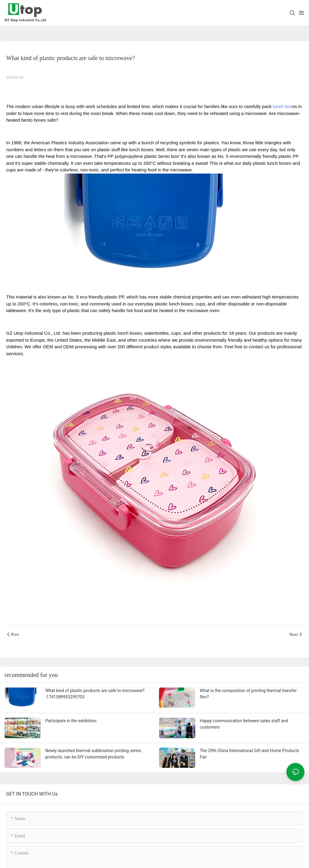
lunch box (282, 106)
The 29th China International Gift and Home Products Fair (249, 754)
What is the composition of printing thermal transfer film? (248, 694)
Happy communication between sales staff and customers (244, 724)
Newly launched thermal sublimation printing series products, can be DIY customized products (93, 754)
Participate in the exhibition (71, 721)
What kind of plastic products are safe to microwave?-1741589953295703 (95, 694)
